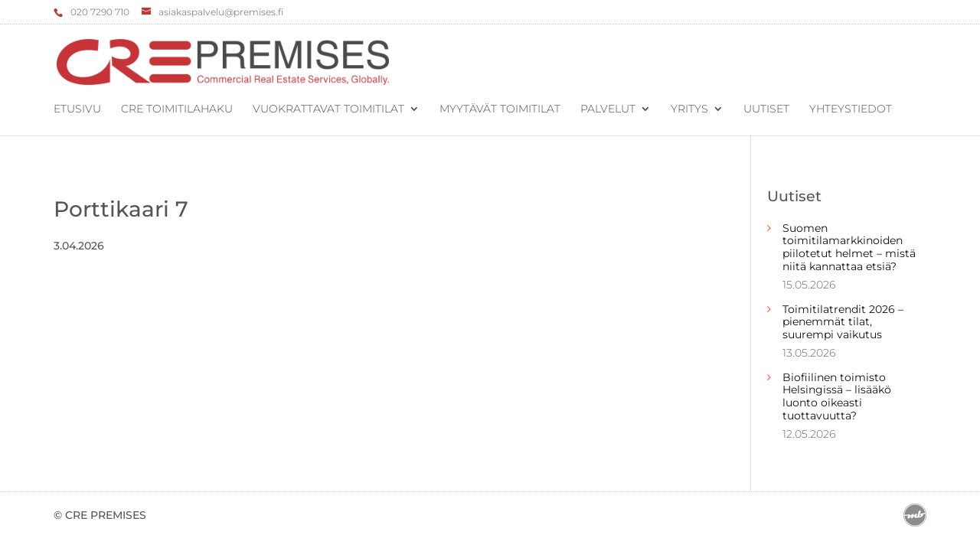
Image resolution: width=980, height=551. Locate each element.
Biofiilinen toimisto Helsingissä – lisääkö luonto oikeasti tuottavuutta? (837, 396)
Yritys (689, 109)
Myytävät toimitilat (500, 109)
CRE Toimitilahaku (177, 109)
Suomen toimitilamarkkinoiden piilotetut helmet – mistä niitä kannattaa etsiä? (849, 247)
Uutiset (766, 109)
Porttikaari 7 (121, 209)
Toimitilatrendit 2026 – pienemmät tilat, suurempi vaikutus (843, 322)
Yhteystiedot (851, 109)
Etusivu (77, 109)
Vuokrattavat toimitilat (328, 109)
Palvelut (608, 109)
